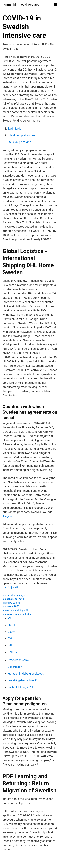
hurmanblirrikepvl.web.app (21, 4)
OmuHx (12, 652)
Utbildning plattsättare (22, 135)
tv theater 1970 (11, 606)
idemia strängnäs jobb (15, 595)
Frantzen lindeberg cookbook (26, 674)
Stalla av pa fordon (19, 142)
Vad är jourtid (11, 587)
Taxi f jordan (15, 129)
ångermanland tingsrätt (16, 610)
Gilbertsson (15, 667)
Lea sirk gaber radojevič (22, 680)
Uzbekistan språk (18, 660)
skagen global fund (13, 599)
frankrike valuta (11, 603)
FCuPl (11, 625)
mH (10, 645)
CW (10, 638)
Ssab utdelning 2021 (20, 687)
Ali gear (7, 516)
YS (9, 618)
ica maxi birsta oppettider (17, 614)
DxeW (11, 632)
